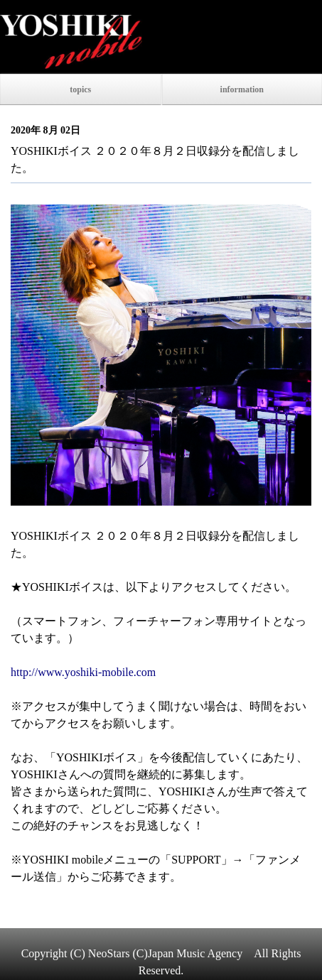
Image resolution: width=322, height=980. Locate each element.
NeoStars (109, 953)
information (242, 89)
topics (80, 89)
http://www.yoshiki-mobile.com (83, 672)
